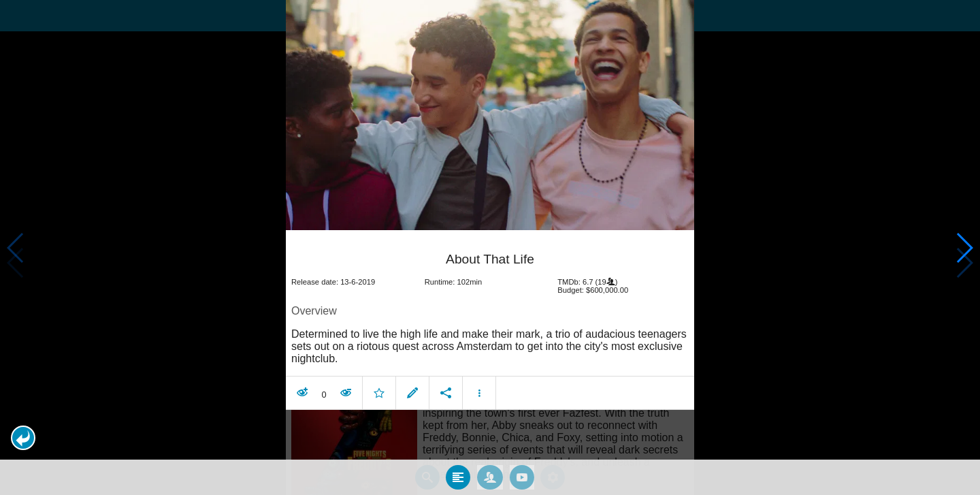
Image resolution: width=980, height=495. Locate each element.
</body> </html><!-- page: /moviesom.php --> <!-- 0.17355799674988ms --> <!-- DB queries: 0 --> (490, 247)
